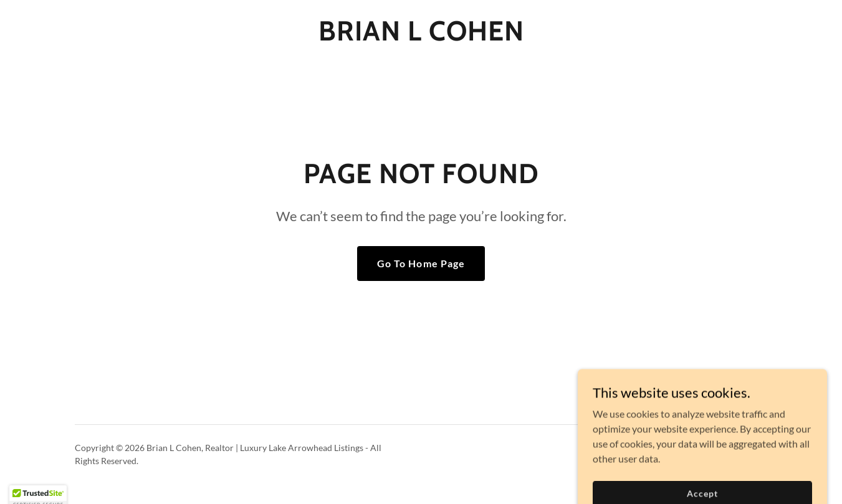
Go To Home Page (421, 263)
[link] (421, 36)
